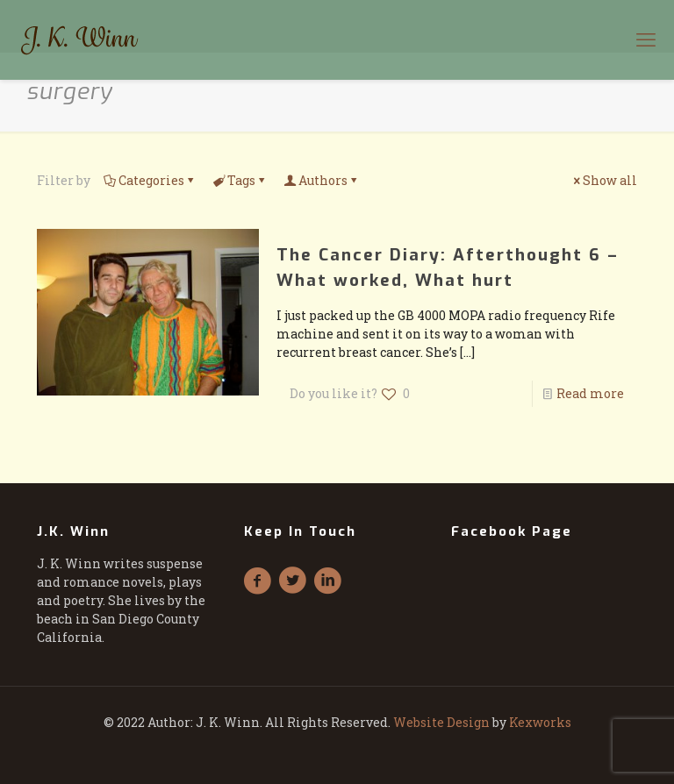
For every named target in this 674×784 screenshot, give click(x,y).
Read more (590, 393)
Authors (322, 180)
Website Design (441, 722)
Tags (240, 180)
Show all (604, 180)
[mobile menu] (646, 39)
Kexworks (540, 722)
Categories (150, 180)
